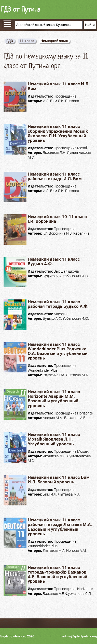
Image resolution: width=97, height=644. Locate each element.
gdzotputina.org (15, 636)
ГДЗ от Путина (21, 9)
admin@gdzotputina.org (80, 636)
